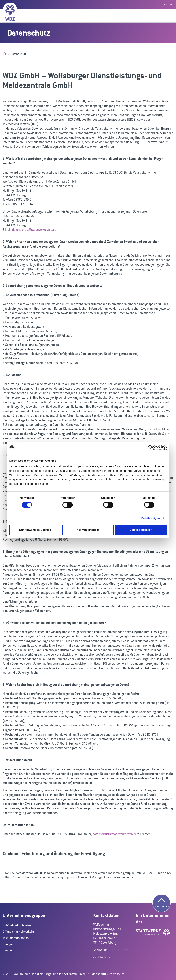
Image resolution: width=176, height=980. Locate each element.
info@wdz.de (102, 957)
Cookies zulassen (141, 530)
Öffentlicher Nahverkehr (18, 932)
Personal (9, 950)
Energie (8, 944)
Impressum (116, 974)
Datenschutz (98, 974)
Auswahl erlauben (88, 530)
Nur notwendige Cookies (35, 530)
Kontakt (169, 4)
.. (140, 142)
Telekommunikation (16, 938)
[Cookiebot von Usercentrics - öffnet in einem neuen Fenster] (151, 447)
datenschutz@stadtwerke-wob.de (34, 230)
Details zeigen (151, 518)
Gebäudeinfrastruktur (17, 925)
